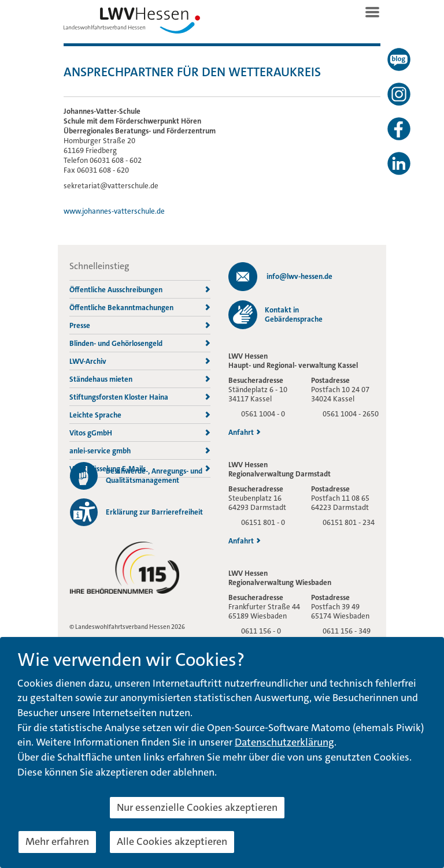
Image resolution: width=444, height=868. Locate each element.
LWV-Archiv (140, 361)
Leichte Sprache (140, 415)
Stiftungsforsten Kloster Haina (140, 397)
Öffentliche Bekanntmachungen (140, 308)
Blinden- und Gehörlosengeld (140, 343)
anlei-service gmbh (140, 451)
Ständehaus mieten (140, 379)
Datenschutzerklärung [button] (284, 742)
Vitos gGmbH (140, 433)
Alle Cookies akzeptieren (172, 841)
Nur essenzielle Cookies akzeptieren (197, 807)
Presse (140, 325)
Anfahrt (245, 433)
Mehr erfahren (57, 841)
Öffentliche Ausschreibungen (140, 290)
